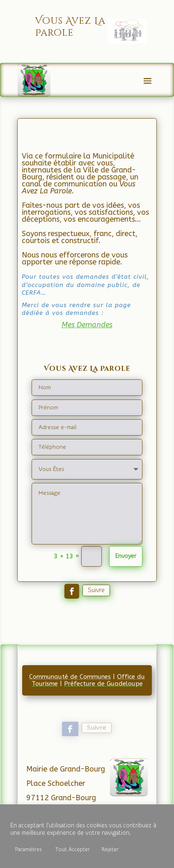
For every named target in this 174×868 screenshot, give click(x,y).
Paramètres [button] (28, 849)
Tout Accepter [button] (73, 849)
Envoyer (126, 556)
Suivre (96, 590)
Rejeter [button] (110, 849)
